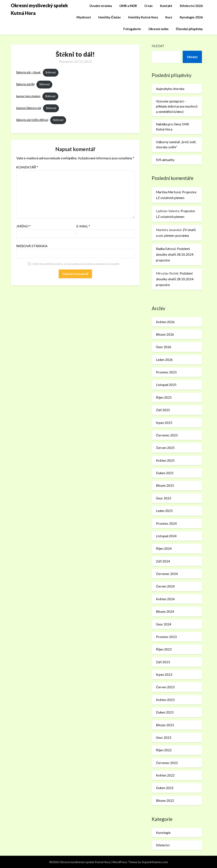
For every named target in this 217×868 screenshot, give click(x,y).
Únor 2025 (164, 498)
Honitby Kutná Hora (143, 17)
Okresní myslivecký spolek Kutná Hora (39, 9)
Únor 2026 (164, 347)
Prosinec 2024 (166, 523)
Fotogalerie (132, 29)
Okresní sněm (158, 29)
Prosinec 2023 (166, 637)
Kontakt (166, 6)
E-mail (83, 226)
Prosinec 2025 (166, 372)
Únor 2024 (164, 624)
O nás (148, 6)
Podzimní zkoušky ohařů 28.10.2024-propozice (175, 254)
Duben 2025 (165, 473)
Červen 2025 (165, 448)
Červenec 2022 (167, 763)
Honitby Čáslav (110, 17)
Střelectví (163, 845)
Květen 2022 (165, 775)
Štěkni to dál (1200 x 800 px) (32, 120)
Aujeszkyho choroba (170, 89)
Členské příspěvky (189, 29)
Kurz (169, 17)
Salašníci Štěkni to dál (29, 108)
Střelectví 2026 (191, 6)
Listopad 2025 (166, 385)
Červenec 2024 (167, 574)
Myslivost (84, 17)
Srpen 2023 (164, 674)
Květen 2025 (165, 460)
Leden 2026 (164, 360)
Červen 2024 (165, 586)
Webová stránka (32, 246)
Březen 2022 (165, 801)
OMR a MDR (128, 6)
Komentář (27, 167)
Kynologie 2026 (191, 17)
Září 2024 (163, 561)
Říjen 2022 (164, 750)
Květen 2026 (165, 322)
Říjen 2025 (164, 397)
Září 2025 (163, 410)
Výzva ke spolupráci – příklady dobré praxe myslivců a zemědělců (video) (177, 106)
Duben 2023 (165, 712)
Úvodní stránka (101, 6)
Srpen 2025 (164, 423)
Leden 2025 (164, 511)
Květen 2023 (165, 700)
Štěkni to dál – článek (29, 73)
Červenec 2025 (167, 435)
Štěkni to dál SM (25, 84)
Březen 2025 (165, 485)
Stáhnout (51, 73)
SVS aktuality (165, 160)
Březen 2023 (165, 725)
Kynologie (163, 833)
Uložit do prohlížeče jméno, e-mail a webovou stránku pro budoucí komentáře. (76, 264)
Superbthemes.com (155, 862)
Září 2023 (163, 662)
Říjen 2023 (164, 649)
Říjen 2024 (164, 548)
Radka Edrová (166, 249)
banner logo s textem (28, 96)
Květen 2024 (165, 599)
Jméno (24, 226)
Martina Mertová (168, 192)
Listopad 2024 (166, 536)
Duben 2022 (165, 788)
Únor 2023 (164, 738)
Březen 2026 (165, 334)
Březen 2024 (165, 611)
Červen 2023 (165, 687)
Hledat (158, 46)
